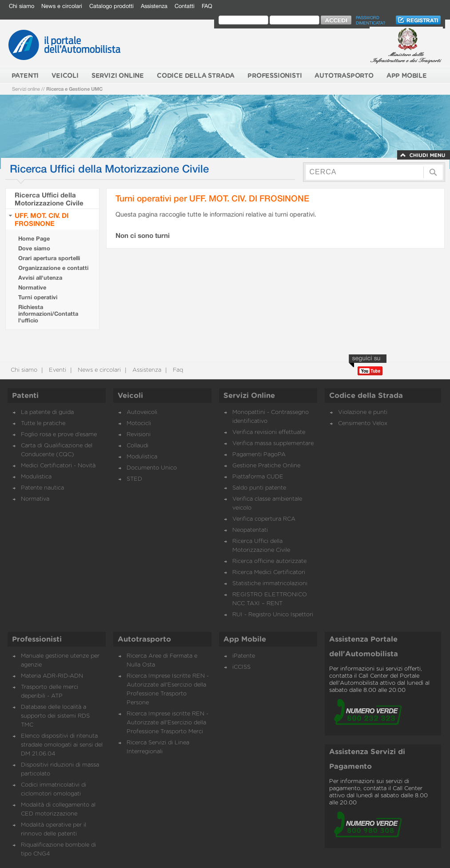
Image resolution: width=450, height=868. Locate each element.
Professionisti (37, 639)
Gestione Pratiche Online (266, 466)
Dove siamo (34, 248)
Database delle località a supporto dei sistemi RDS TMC (55, 716)
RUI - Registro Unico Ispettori (273, 615)
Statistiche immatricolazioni (270, 584)
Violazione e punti (363, 412)
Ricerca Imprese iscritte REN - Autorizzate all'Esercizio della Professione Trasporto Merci (167, 723)
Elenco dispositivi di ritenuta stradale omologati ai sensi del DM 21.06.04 (62, 745)
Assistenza (154, 6)
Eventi (57, 370)
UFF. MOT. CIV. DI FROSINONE (42, 219)
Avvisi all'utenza (40, 278)
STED (134, 479)
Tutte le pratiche (43, 424)
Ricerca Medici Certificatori (269, 573)
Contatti (185, 6)
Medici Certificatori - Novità (58, 466)
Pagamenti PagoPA (259, 455)
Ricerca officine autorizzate (269, 561)
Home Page (34, 239)
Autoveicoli (142, 412)
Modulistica (36, 477)
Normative (32, 287)
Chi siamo (22, 6)
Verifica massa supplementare (273, 444)
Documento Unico (152, 468)
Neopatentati (250, 530)
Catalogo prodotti (112, 6)
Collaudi (137, 446)
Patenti (25, 396)
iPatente (244, 656)
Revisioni (139, 435)
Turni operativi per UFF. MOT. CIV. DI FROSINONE (212, 198)
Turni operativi (38, 297)
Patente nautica (42, 488)
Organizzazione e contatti (53, 268)
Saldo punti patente (259, 488)
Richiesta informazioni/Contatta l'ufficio (48, 314)
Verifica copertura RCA (264, 519)
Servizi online (26, 89)
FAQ (207, 6)
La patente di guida (47, 412)
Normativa (35, 499)
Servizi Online (249, 396)
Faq (177, 370)
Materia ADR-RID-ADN (52, 676)
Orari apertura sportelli (49, 258)
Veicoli (130, 396)
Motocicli (139, 424)
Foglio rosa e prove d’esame (59, 435)
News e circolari (62, 6)
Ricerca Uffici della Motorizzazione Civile (49, 199)
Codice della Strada (366, 396)
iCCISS (241, 667)
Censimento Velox (363, 424)
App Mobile (245, 639)
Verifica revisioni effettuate (269, 432)
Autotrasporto (144, 639)
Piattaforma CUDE (258, 477)
